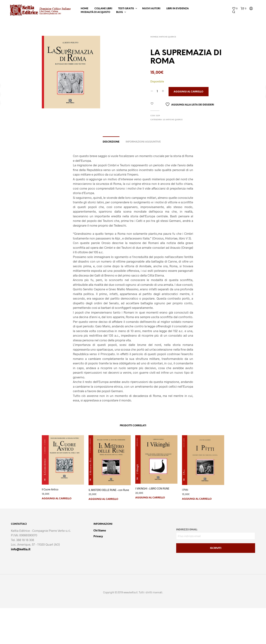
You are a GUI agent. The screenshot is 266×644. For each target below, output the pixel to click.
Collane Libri (103, 9)
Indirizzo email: (187, 530)
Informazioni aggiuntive (143, 142)
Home (85, 9)
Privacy (98, 536)
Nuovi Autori (151, 9)
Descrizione (111, 142)
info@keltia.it (21, 549)
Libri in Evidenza (178, 9)
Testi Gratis (126, 9)
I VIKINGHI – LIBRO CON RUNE (152, 488)
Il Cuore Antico (50, 489)
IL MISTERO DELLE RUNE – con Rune (109, 490)
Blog (120, 12)
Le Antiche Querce (166, 37)
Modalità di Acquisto (95, 12)
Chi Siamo (100, 530)
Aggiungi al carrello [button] (57, 499)
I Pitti (185, 490)
